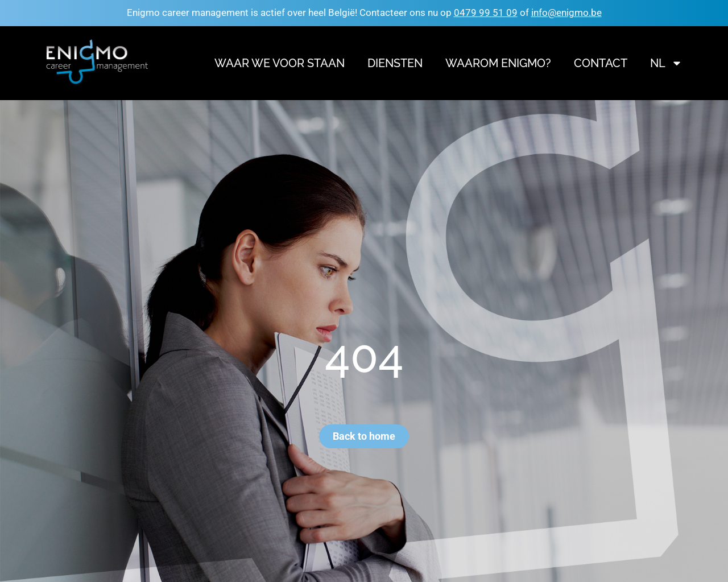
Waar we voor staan (280, 63)
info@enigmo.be (566, 13)
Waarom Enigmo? (498, 63)
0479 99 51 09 (486, 13)
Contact (601, 63)
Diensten (395, 63)
